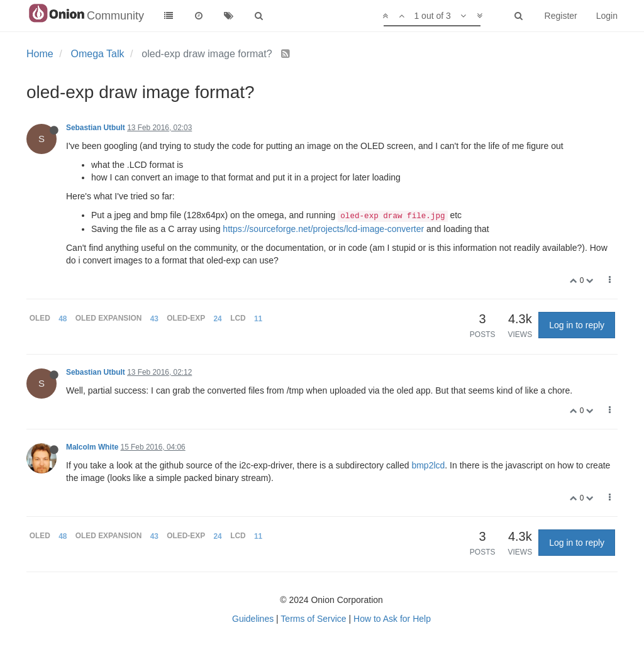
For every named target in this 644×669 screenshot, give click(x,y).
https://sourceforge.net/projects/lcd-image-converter (323, 229)
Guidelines (253, 619)
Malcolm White (92, 447)
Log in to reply (577, 325)
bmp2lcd (428, 465)
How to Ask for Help (392, 619)
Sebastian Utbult (96, 128)
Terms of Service (313, 619)
